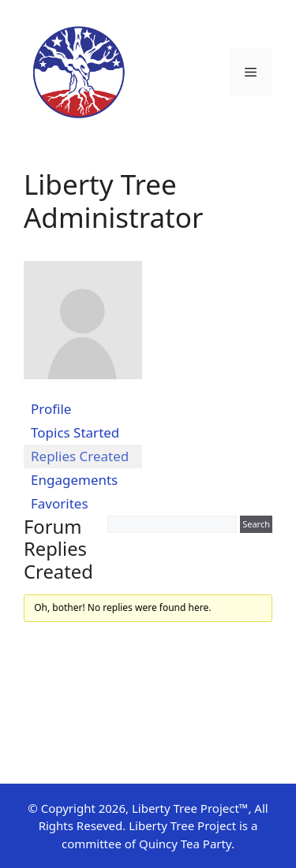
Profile (51, 409)
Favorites (60, 503)
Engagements (74, 480)
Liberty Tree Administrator (113, 201)
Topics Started (75, 432)
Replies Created (80, 456)
